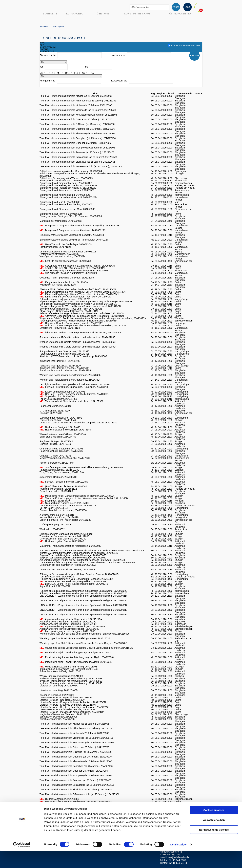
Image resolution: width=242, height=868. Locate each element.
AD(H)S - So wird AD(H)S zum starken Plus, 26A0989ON (72, 268)
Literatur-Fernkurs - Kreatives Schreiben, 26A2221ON (68, 705)
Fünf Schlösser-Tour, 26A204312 (57, 577)
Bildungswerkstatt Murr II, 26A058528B (60, 202)
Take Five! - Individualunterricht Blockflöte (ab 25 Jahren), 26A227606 (76, 790)
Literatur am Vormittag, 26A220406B (58, 690)
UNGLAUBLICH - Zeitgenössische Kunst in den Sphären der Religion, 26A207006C (83, 600)
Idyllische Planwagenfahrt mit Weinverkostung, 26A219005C (71, 681)
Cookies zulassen (214, 827)
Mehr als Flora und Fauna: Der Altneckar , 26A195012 (68, 506)
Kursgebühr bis (119, 81)
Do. (67, 73)
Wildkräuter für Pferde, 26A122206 (58, 285)
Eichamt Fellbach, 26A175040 (55, 444)
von (42, 67)
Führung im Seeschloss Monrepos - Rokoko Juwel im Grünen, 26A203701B (79, 574)
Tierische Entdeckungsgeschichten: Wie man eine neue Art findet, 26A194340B (84, 498)
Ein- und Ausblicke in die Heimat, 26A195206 (63, 510)
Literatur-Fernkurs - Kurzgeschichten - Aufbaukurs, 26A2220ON (73, 702)
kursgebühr (47, 51)
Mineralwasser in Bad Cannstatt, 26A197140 (63, 539)
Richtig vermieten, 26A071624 (55, 247)
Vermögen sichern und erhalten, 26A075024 (63, 256)
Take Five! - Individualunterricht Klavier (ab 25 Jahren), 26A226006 (74, 724)
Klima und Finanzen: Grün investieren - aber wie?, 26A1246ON (75, 297)
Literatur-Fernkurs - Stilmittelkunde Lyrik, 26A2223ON (67, 709)
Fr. (75, 73)
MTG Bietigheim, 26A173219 (55, 411)
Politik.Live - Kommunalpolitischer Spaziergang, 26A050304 (71, 171)
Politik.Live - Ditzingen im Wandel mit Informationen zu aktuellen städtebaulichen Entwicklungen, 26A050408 (90, 175)
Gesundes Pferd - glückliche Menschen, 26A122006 (67, 278)
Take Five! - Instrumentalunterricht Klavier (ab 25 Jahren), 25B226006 (76, 96)
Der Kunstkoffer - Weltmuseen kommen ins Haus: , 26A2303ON (76, 801)
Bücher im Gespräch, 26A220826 (57, 695)
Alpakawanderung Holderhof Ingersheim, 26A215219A (71, 619)
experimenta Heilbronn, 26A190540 (58, 477)
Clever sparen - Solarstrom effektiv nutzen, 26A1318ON (69, 311)
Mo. (42, 73)
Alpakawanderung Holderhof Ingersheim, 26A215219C (68, 622)
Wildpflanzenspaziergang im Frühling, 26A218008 (68, 667)
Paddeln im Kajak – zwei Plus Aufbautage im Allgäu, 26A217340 (76, 662)
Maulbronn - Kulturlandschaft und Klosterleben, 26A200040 (70, 546)
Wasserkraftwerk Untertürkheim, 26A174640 (63, 434)
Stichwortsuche (48, 55)
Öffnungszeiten (180, 14)
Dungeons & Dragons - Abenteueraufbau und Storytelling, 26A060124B (79, 226)
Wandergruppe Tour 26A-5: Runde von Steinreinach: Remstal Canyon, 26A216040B (83, 643)
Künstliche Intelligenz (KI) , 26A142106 (60, 361)
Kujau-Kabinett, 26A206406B (55, 586)
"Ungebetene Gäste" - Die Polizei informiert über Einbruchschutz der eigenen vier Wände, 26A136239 (93, 318)
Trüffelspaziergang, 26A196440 (56, 525)
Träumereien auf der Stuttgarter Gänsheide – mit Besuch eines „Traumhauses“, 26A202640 (87, 562)
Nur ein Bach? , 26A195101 (54, 508)
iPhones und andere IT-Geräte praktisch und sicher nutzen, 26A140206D (77, 347)
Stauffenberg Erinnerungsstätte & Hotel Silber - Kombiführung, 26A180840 (81, 467)
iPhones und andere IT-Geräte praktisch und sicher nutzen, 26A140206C (77, 342)
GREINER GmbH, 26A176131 (55, 456)
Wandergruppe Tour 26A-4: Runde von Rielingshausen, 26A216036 (75, 638)
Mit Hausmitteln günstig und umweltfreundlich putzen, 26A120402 (74, 271)
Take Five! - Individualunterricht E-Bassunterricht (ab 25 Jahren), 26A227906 (79, 794)
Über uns (103, 14)
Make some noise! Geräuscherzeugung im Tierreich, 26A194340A (77, 496)
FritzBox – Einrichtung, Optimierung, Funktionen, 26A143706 (74, 387)
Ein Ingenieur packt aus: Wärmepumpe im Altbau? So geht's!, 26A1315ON (78, 304)
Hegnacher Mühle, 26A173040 (55, 406)
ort (42, 45)
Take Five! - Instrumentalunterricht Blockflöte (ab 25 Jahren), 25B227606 (77, 162)
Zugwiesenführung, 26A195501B (57, 515)
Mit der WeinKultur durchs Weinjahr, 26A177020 (65, 458)
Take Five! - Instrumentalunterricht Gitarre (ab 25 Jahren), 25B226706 (76, 119)
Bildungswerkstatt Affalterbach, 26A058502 (62, 181)
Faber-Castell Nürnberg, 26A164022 (58, 399)
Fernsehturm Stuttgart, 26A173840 (58, 420)
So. (93, 73)
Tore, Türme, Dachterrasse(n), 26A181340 (62, 472)
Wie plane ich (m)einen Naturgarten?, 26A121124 (68, 273)
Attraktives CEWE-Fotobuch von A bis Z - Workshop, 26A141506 (73, 356)
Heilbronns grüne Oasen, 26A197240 (62, 541)
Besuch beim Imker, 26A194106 (56, 491)
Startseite (50, 14)
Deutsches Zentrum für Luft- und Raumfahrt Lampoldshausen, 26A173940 (78, 423)
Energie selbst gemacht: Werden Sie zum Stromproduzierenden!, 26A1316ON (80, 306)
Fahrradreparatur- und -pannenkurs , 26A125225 (65, 299)
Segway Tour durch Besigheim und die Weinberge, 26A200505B (73, 555)
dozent (44, 49)
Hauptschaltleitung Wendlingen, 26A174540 (65, 430)
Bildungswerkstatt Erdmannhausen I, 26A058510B (66, 183)
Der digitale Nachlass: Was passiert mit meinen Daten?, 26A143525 (75, 384)
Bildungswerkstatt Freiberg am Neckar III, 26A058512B (68, 185)
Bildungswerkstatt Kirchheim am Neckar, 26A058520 (67, 190)
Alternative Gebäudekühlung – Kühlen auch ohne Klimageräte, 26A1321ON (82, 316)
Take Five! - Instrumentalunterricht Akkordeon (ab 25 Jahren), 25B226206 (78, 101)
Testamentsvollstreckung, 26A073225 (59, 254)
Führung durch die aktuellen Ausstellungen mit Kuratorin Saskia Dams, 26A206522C (84, 593)
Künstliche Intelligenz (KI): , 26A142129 (60, 366)
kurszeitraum (48, 47)
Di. (50, 73)
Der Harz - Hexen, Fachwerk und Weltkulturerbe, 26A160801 (74, 394)
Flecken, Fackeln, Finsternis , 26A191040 (64, 482)
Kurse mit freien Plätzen (184, 46)
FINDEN (176, 7)
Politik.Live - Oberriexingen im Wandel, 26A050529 (66, 178)
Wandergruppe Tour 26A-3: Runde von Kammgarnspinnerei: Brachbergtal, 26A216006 (84, 634)
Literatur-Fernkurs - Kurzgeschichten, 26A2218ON (66, 698)
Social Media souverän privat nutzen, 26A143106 (65, 370)
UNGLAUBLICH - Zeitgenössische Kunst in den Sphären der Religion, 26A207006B (83, 596)
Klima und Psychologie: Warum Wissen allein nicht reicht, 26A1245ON (79, 294)
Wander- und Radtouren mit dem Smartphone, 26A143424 (70, 380)
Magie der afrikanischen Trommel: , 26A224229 (64, 714)
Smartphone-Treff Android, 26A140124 (60, 328)
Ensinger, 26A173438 (51, 413)
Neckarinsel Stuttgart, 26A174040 (60, 427)
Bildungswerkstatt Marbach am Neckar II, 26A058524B (68, 197)
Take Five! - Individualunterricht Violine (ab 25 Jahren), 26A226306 (74, 733)
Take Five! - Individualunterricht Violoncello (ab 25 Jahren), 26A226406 (76, 738)
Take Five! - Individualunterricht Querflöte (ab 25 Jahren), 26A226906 (76, 757)
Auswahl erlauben (214, 837)
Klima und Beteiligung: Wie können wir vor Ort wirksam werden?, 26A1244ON (83, 292)
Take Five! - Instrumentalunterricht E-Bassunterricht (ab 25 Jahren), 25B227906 (81, 166)
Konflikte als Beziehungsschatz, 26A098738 (65, 261)
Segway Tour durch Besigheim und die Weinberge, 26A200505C (73, 558)
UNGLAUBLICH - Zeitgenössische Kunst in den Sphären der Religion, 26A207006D (83, 605)
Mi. (58, 73)
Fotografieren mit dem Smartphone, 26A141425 (64, 354)
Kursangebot (75, 14)
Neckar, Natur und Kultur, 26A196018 (59, 517)
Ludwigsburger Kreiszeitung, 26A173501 (61, 418)
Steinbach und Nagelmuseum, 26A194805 (64, 503)
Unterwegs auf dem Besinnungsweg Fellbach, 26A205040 (73, 581)
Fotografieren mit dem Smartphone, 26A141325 (64, 351)
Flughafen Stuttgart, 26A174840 (56, 441)
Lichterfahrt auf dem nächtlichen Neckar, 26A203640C (68, 570)
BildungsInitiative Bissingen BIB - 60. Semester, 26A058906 (71, 216)
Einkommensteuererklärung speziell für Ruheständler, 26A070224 (74, 240)
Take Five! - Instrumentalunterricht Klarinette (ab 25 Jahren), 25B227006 (77, 134)
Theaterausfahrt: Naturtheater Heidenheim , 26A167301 (71, 401)
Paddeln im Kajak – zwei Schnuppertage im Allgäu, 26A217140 (75, 653)
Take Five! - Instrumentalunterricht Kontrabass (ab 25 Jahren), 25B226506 (78, 115)
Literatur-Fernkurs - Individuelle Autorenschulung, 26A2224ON (72, 712)
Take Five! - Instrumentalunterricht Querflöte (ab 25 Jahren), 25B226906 (77, 129)
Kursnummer (118, 55)
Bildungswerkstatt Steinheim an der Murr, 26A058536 (67, 209)
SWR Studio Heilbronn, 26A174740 (58, 437)
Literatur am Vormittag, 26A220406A (58, 686)
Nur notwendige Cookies (214, 847)
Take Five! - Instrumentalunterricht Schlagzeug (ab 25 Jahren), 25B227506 (78, 157)
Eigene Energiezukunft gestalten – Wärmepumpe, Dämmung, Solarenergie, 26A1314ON (86, 301)
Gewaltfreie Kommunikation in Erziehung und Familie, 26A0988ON (77, 266)
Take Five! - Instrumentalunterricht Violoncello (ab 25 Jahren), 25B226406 (78, 110)
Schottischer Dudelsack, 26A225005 (58, 717)
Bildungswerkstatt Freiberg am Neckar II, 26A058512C (68, 188)
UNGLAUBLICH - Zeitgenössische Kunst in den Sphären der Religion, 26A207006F (83, 615)
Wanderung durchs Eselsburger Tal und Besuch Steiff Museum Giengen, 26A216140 (86, 648)
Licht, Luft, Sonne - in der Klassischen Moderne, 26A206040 (74, 584)
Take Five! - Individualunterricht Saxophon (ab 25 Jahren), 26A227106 (76, 766)
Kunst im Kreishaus (137, 14)
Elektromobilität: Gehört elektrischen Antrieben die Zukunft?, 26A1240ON (78, 289)
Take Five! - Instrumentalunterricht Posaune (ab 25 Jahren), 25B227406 (77, 152)
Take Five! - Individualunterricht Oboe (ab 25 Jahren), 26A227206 (74, 771)
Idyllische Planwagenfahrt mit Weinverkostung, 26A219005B (71, 679)
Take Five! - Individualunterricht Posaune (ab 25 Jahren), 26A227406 (75, 780)
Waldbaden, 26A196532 (52, 529)
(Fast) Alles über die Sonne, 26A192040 (63, 486)
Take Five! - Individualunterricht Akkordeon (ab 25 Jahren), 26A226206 (76, 728)
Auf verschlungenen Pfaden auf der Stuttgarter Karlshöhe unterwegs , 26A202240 (82, 560)
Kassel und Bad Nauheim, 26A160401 (62, 392)
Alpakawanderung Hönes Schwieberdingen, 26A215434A (72, 626)
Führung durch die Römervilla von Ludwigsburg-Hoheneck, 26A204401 (77, 579)
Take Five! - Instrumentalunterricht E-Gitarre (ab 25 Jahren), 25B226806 (77, 124)
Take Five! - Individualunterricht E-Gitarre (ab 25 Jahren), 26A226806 (76, 752)
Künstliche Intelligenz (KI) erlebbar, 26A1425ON (64, 368)
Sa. (84, 73)
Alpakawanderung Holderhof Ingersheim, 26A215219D (68, 624)
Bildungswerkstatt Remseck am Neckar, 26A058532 (67, 204)
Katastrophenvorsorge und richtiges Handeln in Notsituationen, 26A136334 (79, 321)
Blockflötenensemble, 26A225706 (57, 719)
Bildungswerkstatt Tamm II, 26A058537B (61, 214)
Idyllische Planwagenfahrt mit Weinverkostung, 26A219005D (71, 683)
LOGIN (187, 7)
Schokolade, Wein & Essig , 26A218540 (60, 671)
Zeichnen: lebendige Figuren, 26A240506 (64, 804)
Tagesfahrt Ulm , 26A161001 (57, 396)
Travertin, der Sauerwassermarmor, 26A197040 (64, 536)
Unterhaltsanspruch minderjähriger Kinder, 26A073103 (68, 252)
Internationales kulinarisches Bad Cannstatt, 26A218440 (69, 669)
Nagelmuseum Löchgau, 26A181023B (59, 470)
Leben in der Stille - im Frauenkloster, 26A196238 (65, 520)
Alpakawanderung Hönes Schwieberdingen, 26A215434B (69, 629)
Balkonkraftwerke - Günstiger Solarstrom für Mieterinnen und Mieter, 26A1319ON (82, 313)
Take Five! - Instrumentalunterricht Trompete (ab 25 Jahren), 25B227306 (77, 148)
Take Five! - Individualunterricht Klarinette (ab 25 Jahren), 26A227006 (76, 761)
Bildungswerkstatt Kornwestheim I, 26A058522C (65, 195)
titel (42, 43)
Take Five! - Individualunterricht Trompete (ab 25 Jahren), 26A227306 (76, 775)
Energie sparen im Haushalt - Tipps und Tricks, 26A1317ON (71, 309)
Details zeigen (179, 861)
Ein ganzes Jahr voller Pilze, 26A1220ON (64, 282)
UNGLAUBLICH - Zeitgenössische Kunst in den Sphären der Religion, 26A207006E (83, 610)
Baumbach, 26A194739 (55, 501)
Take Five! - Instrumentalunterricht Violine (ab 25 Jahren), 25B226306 (76, 105)
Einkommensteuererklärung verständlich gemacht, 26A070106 (72, 235)
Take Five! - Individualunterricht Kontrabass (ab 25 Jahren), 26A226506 (77, 743)
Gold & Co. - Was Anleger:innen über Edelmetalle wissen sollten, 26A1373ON (83, 325)
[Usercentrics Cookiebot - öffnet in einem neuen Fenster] (22, 861)
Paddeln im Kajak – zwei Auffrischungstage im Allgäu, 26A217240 (77, 657)
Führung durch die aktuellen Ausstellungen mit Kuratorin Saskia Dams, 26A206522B (83, 591)
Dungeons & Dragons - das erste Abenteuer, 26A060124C (73, 230)
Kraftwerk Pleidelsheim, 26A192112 (58, 489)
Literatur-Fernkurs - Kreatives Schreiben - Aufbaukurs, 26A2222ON (74, 707)
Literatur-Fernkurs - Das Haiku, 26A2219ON (62, 700)
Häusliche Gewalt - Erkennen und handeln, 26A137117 (71, 323)
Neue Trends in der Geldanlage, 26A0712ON (66, 244)
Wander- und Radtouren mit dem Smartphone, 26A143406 (70, 375)
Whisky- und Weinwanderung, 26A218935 (61, 676)
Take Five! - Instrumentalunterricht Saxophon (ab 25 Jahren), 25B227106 (78, 138)
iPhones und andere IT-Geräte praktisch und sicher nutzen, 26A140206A (80, 333)
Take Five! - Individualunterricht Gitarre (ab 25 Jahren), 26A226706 (74, 747)
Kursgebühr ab (47, 81)
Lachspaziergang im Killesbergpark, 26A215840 (67, 631)
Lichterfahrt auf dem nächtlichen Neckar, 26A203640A (68, 565)
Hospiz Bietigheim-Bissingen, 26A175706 (61, 451)
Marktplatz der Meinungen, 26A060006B (61, 221)
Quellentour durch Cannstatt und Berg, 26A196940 (66, 534)
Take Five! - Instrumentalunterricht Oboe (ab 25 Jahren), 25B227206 (75, 143)
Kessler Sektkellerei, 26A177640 (56, 463)
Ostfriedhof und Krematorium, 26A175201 (61, 449)
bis (87, 67)
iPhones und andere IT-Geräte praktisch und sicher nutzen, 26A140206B (77, 337)
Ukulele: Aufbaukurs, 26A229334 (59, 799)
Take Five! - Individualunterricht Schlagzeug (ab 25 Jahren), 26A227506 (77, 785)
